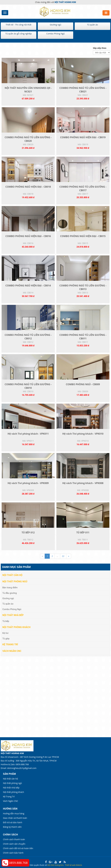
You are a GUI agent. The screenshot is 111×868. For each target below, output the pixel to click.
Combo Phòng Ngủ (55, 34)
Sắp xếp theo (100, 48)
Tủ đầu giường (10, 593)
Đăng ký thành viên (12, 827)
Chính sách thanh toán (14, 839)
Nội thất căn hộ (12, 575)
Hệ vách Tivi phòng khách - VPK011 (28, 434)
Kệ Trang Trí (10, 644)
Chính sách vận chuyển (14, 844)
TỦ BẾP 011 (83, 532)
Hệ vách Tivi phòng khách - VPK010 (83, 434)
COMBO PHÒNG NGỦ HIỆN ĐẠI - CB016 (28, 236)
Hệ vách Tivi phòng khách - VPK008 (83, 483)
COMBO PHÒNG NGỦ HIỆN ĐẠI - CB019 (83, 137)
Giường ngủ (55, 25)
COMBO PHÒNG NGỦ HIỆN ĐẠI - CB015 (83, 236)
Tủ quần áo (92, 25)
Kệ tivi (5, 633)
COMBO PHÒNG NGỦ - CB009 (83, 384)
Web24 (79, 865)
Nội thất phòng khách (16, 627)
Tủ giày (6, 639)
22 (63, 556)
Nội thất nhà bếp (13, 615)
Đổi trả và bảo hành (13, 822)
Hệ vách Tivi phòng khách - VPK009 (28, 483)
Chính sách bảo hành (13, 853)
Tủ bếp (6, 621)
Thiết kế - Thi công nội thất (19, 25)
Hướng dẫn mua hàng (14, 813)
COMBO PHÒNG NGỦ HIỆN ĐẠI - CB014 (28, 286)
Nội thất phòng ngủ (15, 582)
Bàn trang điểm (10, 588)
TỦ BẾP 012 (28, 532)
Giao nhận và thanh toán (15, 818)
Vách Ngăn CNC (12, 651)
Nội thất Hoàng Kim (55, 865)
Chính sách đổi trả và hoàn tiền (18, 848)
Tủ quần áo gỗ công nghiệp (19, 34)
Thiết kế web (70, 865)
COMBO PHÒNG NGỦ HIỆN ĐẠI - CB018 (28, 187)
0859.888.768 (18, 863)
